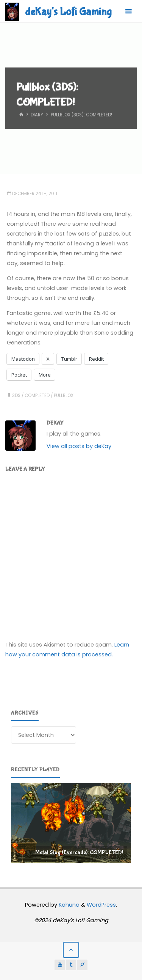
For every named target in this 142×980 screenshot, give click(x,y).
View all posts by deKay (79, 446)
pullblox (64, 395)
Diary (37, 115)
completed (37, 395)
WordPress (101, 905)
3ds (16, 395)
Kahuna (68, 905)
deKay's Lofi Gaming (68, 12)
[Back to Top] (71, 950)
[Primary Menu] (128, 11)
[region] (71, 823)
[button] (71, 823)
